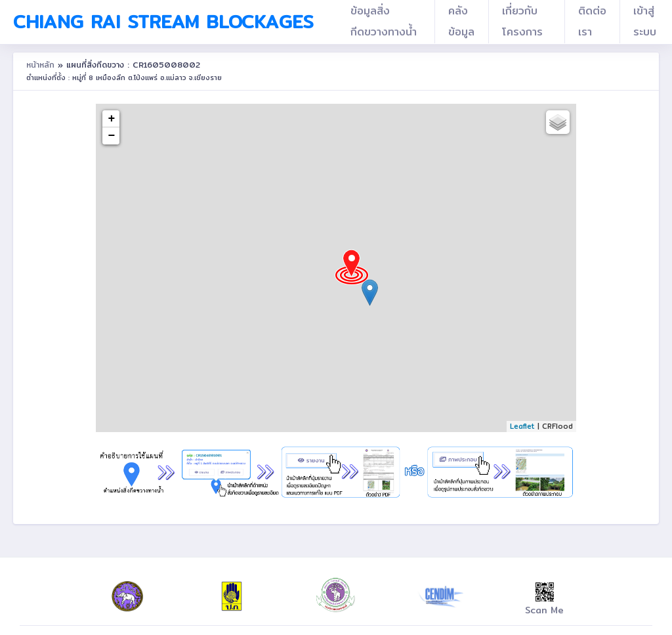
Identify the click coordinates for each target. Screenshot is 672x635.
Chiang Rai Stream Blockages (163, 22)
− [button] (112, 136)
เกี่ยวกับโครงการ (522, 21)
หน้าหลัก (42, 65)
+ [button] (112, 119)
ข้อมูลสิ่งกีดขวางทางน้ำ (384, 21)
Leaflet (522, 426)
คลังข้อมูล (461, 21)
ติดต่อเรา (592, 21)
